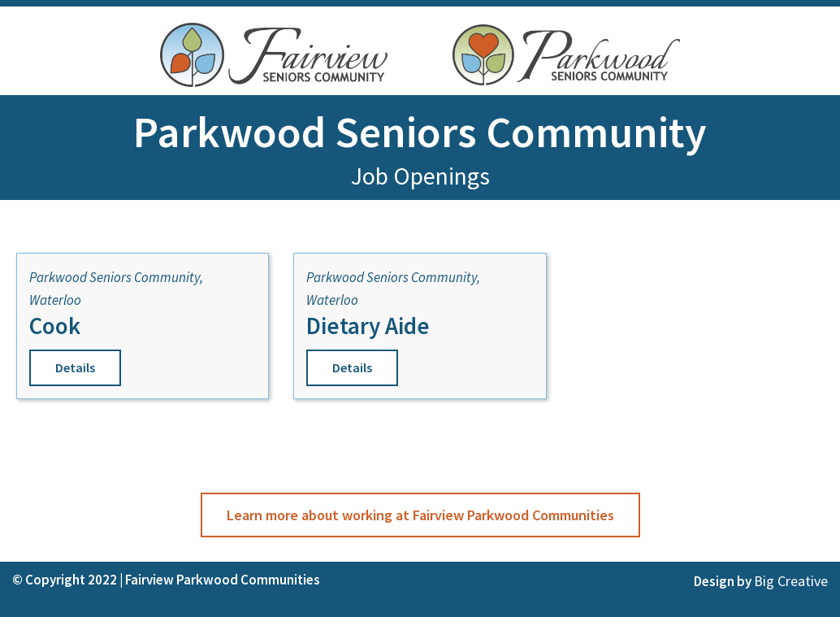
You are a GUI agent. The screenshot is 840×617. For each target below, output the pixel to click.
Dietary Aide (368, 326)
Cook (55, 326)
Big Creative (791, 581)
